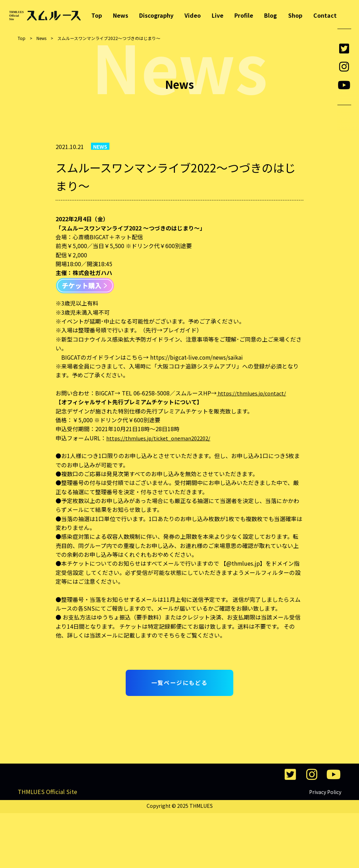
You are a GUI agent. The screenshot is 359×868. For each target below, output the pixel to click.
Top (97, 16)
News (121, 16)
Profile (244, 16)
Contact (325, 16)
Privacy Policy (325, 847)
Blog (270, 16)
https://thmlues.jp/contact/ (253, 393)
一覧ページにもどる (179, 683)
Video (193, 16)
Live (218, 16)
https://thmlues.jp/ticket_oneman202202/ (162, 438)
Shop (295, 16)
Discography (156, 16)
